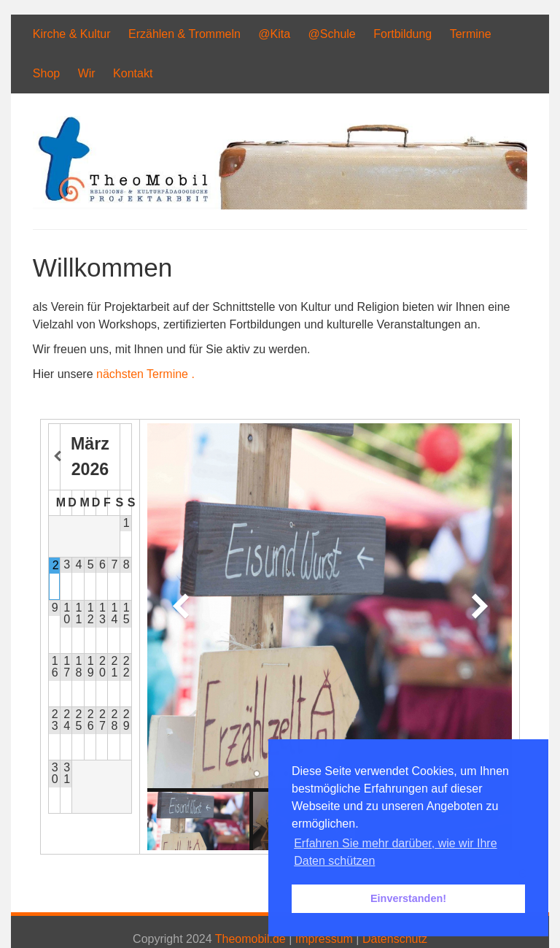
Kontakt (133, 73)
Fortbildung (402, 34)
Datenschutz (395, 939)
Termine (471, 34)
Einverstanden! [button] (408, 898)
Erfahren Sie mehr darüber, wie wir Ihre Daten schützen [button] (395, 852)
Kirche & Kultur (72, 34)
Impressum (324, 939)
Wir (87, 73)
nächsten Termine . (145, 374)
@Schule (332, 34)
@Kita (274, 34)
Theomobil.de (250, 939)
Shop (46, 73)
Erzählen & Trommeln (184, 34)
